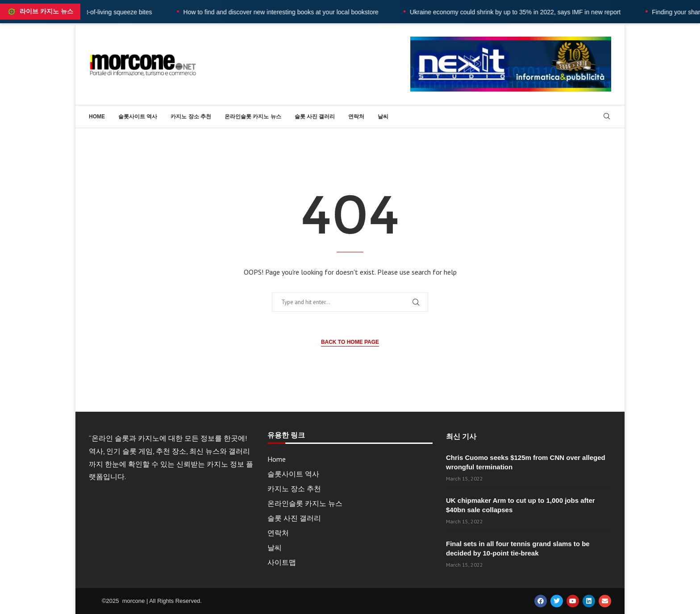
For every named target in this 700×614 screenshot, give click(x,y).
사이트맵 (282, 562)
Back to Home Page (350, 342)
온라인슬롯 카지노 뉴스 (253, 117)
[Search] (607, 117)
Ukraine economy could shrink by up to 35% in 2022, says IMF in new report (533, 12)
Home (97, 117)
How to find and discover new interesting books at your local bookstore (299, 12)
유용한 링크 (286, 435)
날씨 (383, 117)
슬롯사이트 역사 (138, 117)
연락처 (356, 117)
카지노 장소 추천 (191, 117)
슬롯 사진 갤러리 (315, 117)
